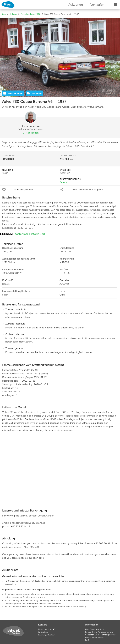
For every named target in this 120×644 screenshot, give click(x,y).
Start (4, 14)
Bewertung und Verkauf (46, 635)
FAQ (87, 640)
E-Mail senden (31, 133)
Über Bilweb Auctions (95, 629)
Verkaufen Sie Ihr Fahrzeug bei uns (100, 635)
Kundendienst (43, 632)
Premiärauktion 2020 (31, 14)
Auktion (13, 14)
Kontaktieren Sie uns (94, 637)
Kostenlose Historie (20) (22, 234)
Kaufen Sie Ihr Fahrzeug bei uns (99, 632)
